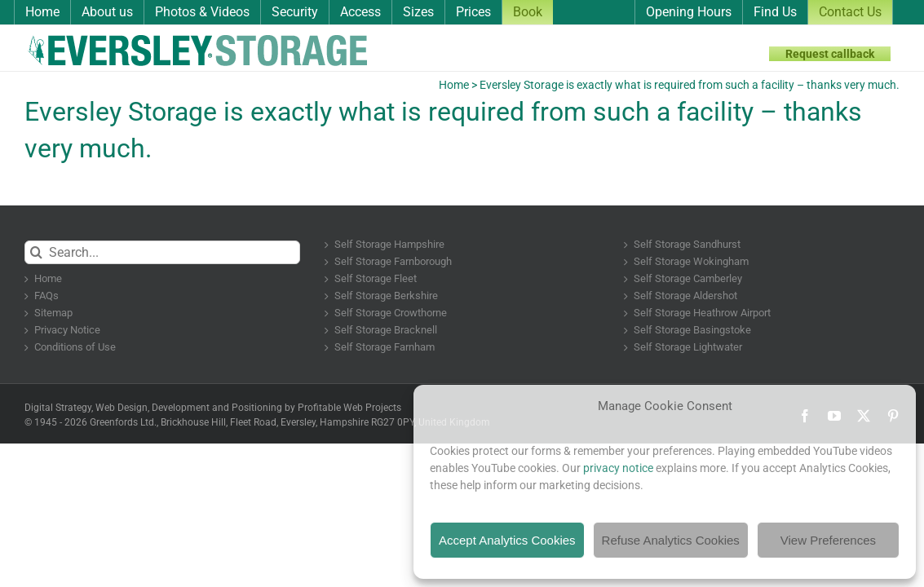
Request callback (830, 54)
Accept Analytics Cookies (507, 540)
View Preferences (828, 540)
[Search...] (162, 252)
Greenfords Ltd (122, 422)
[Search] (36, 252)
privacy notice (618, 468)
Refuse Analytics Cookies (671, 540)
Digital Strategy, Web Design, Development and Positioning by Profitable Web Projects (213, 408)
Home (454, 85)
